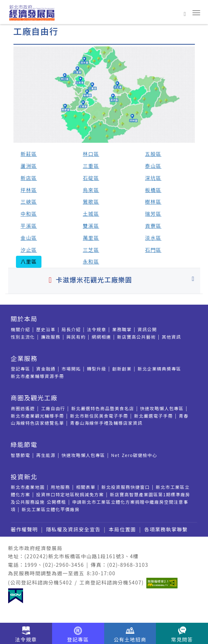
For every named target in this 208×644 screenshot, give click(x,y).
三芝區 (91, 250)
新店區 (29, 178)
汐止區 (29, 250)
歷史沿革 (46, 329)
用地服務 (60, 487)
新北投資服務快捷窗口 (126, 487)
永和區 (91, 261)
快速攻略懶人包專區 (162, 408)
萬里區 (91, 238)
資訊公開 (147, 329)
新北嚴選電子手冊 (153, 416)
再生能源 (46, 455)
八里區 (29, 261)
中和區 (29, 214)
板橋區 (153, 190)
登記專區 (21, 369)
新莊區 (29, 154)
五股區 (153, 154)
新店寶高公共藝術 (136, 337)
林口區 (91, 154)
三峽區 (29, 202)
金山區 (29, 238)
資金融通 (46, 369)
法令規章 (97, 329)
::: (3, 28)
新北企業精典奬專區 (159, 369)
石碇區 (91, 178)
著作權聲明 (24, 529)
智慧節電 (21, 455)
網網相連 (102, 337)
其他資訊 (171, 337)
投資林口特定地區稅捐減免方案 (70, 495)
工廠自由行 (53, 408)
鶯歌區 (91, 202)
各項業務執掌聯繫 (166, 529)
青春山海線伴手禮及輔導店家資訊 (106, 423)
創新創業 (122, 369)
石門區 (153, 250)
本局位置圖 (122, 529)
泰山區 (153, 166)
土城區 (91, 214)
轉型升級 (97, 369)
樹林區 (153, 202)
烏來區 (91, 190)
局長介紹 (71, 329)
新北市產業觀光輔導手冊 (38, 416)
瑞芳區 (153, 214)
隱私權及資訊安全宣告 (73, 529)
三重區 (91, 166)
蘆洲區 (29, 166)
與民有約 (76, 337)
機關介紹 (21, 329)
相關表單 (86, 487)
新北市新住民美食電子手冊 (99, 416)
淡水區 (153, 238)
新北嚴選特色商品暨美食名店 (103, 408)
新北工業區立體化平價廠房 (51, 509)
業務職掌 (122, 329)
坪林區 (29, 190)
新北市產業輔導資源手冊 (38, 376)
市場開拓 (71, 369)
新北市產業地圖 (28, 487)
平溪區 (29, 226)
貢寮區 (153, 226)
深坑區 (153, 178)
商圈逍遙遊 (23, 408)
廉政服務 (51, 337)
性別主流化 (23, 337)
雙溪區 (91, 226)
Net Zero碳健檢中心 (134, 455)
